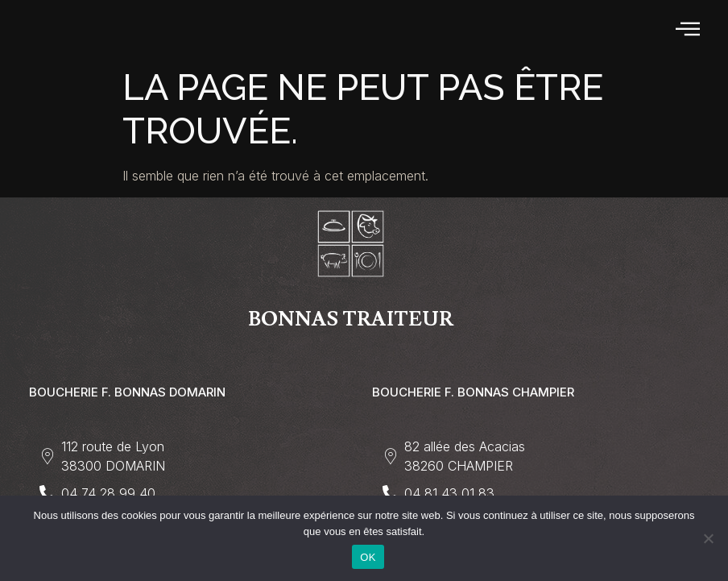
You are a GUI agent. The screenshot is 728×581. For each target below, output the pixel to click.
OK (368, 557)
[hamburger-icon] (689, 30)
